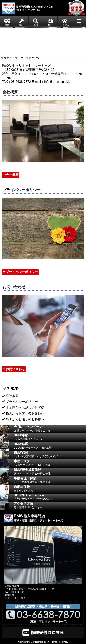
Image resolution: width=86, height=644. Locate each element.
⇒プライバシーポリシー (20, 272)
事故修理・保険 (50, 481)
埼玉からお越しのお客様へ (25, 419)
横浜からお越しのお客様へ (25, 413)
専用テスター (50, 464)
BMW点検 (50, 455)
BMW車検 (50, 438)
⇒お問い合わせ (14, 369)
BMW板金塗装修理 (50, 472)
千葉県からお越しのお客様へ (27, 407)
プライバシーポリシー (22, 402)
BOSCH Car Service (50, 498)
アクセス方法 (50, 506)
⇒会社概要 (11, 175)
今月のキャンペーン (50, 429)
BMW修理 (50, 446)
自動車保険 (50, 489)
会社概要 (12, 396)
